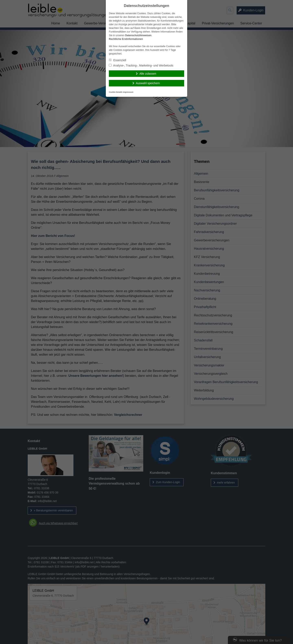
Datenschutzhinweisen (138, 35)
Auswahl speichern (148, 83)
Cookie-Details (116, 92)
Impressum (128, 92)
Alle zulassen (148, 74)
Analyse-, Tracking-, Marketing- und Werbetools (141, 65)
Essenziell (118, 60)
